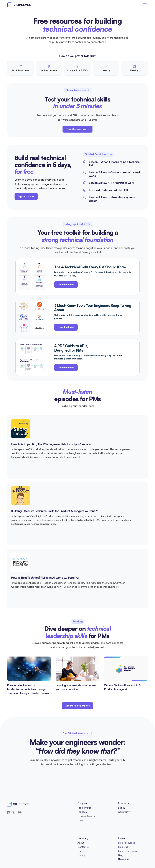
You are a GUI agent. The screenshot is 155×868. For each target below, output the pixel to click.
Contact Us (83, 847)
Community (124, 812)
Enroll (81, 820)
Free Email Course (128, 851)
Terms (81, 851)
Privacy (81, 855)
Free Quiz (123, 847)
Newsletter (124, 859)
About (81, 843)
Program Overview (87, 816)
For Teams (83, 812)
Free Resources (126, 843)
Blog (121, 855)
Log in (121, 808)
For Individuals (85, 808)
